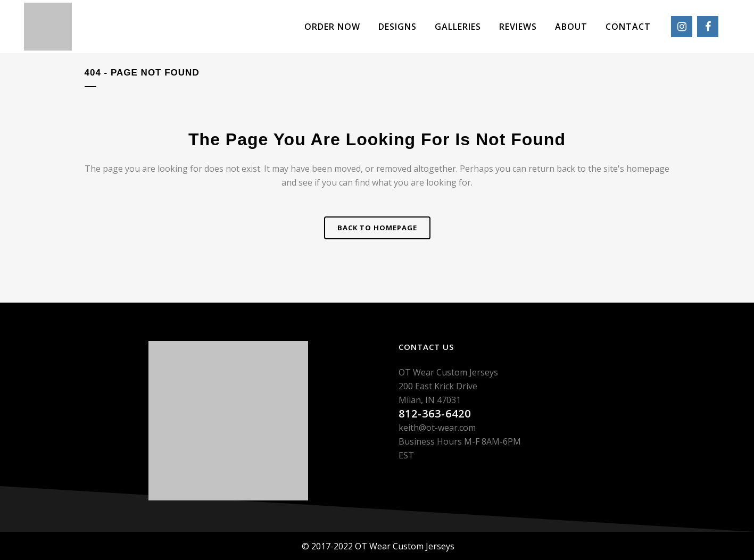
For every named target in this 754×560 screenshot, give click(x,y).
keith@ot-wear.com (437, 428)
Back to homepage (377, 228)
